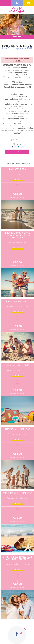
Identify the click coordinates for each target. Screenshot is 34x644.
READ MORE (17, 180)
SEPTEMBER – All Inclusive (17, 493)
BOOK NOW (17, 37)
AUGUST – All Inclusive (17, 429)
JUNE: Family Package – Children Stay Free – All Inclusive (17, 236)
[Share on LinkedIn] (19, 147)
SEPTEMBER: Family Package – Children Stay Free (17, 558)
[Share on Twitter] (16, 147)
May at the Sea (17, 169)
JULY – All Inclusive (17, 366)
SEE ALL (17, 152)
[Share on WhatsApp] (22, 147)
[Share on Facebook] (13, 147)
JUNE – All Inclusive (17, 302)
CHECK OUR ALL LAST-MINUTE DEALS (17, 164)
